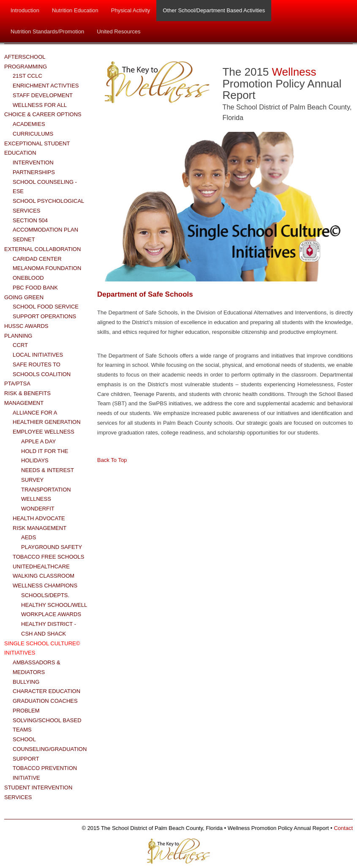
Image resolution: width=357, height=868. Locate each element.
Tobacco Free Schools (49, 557)
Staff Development (43, 95)
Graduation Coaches (45, 701)
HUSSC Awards (26, 326)
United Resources (119, 31)
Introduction (25, 10)
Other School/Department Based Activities (214, 10)
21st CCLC (27, 76)
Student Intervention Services (38, 792)
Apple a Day (38, 441)
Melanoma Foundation (47, 268)
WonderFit (38, 509)
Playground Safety (52, 547)
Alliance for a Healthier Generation (47, 418)
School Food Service (46, 307)
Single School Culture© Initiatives (42, 648)
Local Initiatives (38, 355)
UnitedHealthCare (41, 566)
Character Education (46, 691)
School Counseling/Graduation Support (50, 749)
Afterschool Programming (26, 62)
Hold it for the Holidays (45, 456)
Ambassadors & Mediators (37, 667)
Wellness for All (40, 105)
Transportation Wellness (46, 494)
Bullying (26, 682)
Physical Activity (131, 10)
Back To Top (112, 460)
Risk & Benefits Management (27, 398)
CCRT (20, 345)
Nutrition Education (75, 10)
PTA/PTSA (17, 384)
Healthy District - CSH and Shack (49, 629)
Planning (18, 336)
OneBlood (28, 278)
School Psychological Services (48, 206)
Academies (29, 124)
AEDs (29, 537)
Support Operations (44, 316)
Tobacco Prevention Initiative (45, 773)
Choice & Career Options (43, 114)
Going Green (24, 297)
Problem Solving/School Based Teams (47, 720)
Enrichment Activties (46, 86)
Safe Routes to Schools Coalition (42, 369)
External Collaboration (42, 249)
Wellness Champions (45, 585)
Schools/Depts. (45, 595)
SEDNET (24, 239)
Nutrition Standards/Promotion (47, 31)
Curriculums (33, 134)
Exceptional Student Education (37, 148)
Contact (343, 828)
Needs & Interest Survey (48, 475)
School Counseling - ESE (45, 187)
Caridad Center (37, 259)
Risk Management (40, 528)
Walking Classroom (44, 576)
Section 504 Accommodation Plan (45, 225)
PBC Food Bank (35, 288)
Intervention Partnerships (34, 167)
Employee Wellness (44, 432)
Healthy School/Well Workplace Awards (54, 610)
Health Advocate (39, 518)
